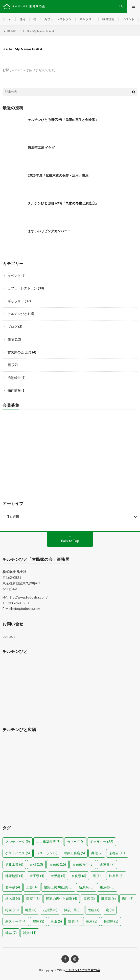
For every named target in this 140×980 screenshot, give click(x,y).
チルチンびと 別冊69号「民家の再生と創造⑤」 (63, 203)
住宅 (22, 19)
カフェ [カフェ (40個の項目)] (75, 842)
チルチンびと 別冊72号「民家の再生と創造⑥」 (63, 120)
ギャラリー (87, 19)
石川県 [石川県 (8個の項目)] (50, 910)
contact (9, 636)
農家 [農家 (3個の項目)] (39, 921)
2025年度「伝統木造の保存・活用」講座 (58, 175)
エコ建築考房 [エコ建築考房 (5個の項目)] (48, 842)
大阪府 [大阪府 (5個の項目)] (58, 876)
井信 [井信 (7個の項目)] (97, 853)
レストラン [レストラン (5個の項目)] (47, 853)
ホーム (7, 19)
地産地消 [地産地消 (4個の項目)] (14, 876)
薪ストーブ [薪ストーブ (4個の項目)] (16, 921)
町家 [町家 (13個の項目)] (12, 910)
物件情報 (108, 19)
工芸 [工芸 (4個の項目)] (32, 887)
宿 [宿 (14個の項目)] (98, 876)
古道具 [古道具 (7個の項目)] (107, 864)
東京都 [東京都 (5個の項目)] (107, 887)
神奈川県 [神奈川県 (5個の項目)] (73, 910)
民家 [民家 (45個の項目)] (33, 899)
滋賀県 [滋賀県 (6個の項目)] (108, 899)
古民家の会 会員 (19, 352)
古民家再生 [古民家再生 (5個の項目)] (83, 864)
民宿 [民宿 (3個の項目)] (89, 899)
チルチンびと (17, 314)
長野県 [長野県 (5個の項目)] (111, 921)
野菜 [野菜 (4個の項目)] (74, 921)
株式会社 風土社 (14, 572)
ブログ (13, 327)
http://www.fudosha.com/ (28, 597)
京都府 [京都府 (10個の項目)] (117, 853)
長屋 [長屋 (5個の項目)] (92, 921)
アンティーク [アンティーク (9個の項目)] (18, 842)
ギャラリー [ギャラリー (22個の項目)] (102, 842)
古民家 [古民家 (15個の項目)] (58, 864)
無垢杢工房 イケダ (41, 147)
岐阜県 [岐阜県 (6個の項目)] (116, 876)
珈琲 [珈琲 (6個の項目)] (128, 899)
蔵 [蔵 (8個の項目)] (110, 910)
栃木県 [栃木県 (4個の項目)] (13, 899)
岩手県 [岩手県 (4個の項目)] (13, 887)
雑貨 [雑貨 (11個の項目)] (30, 933)
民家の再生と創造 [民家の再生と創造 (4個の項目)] (62, 899)
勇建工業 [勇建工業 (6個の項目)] (14, 864)
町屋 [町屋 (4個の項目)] (31, 910)
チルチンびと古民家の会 (83, 970)
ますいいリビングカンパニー (49, 231)
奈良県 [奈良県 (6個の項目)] (79, 876)
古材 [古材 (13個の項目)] (36, 864)
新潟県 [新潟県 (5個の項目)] (86, 887)
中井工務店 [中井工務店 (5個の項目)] (74, 853)
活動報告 (14, 378)
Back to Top (70, 541)
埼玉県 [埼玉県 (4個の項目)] (37, 876)
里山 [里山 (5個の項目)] (56, 921)
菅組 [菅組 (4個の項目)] (94, 910)
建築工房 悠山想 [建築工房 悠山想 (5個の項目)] (58, 887)
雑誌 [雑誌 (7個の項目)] (11, 933)
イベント (128, 19)
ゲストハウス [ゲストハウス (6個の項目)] (18, 853)
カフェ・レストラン (58, 19)
